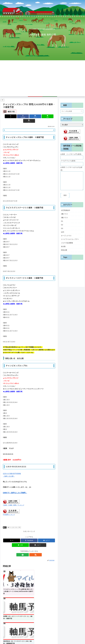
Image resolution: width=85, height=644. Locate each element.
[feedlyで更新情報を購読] (27, 550)
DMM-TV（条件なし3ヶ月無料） (15, 488)
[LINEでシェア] (38, 116)
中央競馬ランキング (9, 510)
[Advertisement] (42, 79)
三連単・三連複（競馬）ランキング (14, 501)
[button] (47, 116)
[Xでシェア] (11, 116)
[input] (72, 111)
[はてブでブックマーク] (29, 116)
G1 (5, 523)
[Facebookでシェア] (20, 116)
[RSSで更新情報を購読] (31, 550)
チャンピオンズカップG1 (14, 523)
